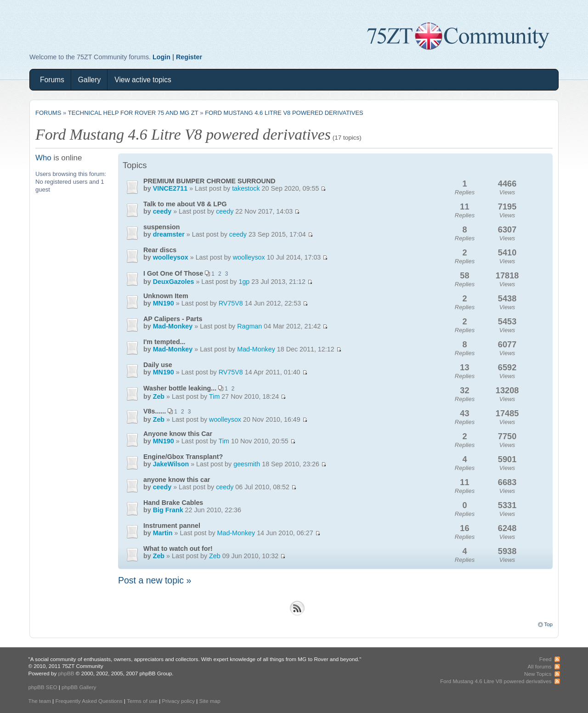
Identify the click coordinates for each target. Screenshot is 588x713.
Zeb (159, 396)
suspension (161, 227)
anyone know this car (177, 480)
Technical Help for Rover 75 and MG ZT (133, 113)
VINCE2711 (170, 188)
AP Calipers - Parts (173, 319)
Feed (546, 659)
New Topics (538, 674)
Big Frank (168, 510)
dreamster (169, 234)
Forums (52, 80)
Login (161, 57)
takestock (246, 188)
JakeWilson (171, 464)
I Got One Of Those (173, 273)
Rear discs (160, 250)
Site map (210, 701)
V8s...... (155, 411)
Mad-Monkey (173, 326)
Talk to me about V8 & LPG (185, 204)
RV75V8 (231, 303)
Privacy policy (178, 701)
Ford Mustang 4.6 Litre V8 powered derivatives (284, 113)
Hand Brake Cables (173, 503)
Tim (214, 396)
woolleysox (171, 257)
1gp (244, 282)
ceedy (162, 211)
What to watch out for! (178, 549)
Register (189, 57)
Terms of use (142, 701)
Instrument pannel (172, 526)
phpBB (66, 673)
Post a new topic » (155, 580)
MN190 (164, 303)
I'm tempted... (164, 342)
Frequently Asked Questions (89, 701)
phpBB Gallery (79, 687)
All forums (540, 666)
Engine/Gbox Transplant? (183, 457)
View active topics (143, 80)
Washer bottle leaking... (180, 388)
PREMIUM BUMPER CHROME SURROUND (209, 181)
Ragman (249, 326)
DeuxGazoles (174, 282)
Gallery (89, 80)
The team (40, 701)
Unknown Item (166, 296)
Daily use (158, 365)
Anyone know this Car (178, 434)
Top (548, 624)
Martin (163, 533)
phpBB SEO (43, 687)
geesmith (247, 464)
